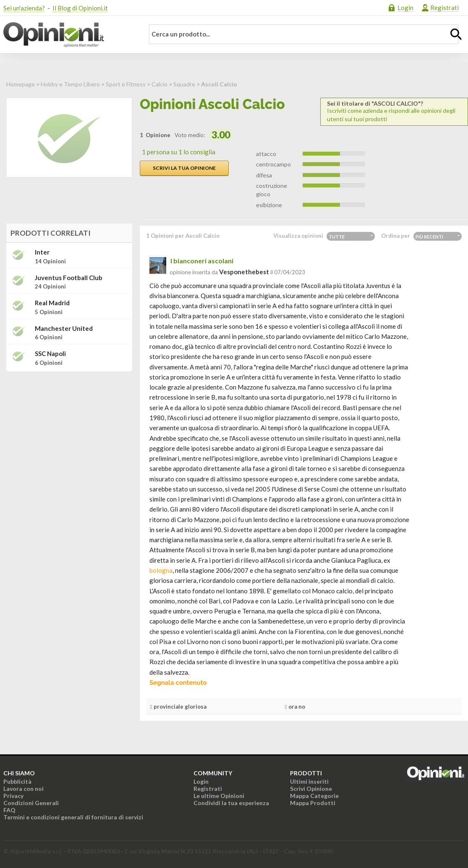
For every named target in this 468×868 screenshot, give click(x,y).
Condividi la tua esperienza (231, 803)
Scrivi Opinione (311, 789)
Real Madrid (52, 303)
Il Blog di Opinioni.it (80, 8)
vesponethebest (244, 272)
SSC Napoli (50, 354)
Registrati (444, 8)
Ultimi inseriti (309, 781)
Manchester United (64, 329)
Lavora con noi (24, 789)
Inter (42, 252)
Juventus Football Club (69, 278)
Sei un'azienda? (24, 8)
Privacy (13, 796)
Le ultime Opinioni (219, 796)
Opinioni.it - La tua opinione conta (68, 35)
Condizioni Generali (31, 803)
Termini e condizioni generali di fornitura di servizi (73, 817)
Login (405, 8)
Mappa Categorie (314, 796)
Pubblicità (17, 781)
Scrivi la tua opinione (184, 168)
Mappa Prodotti (313, 803)
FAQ (9, 810)
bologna (161, 570)
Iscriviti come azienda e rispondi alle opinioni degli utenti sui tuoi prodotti (394, 111)
